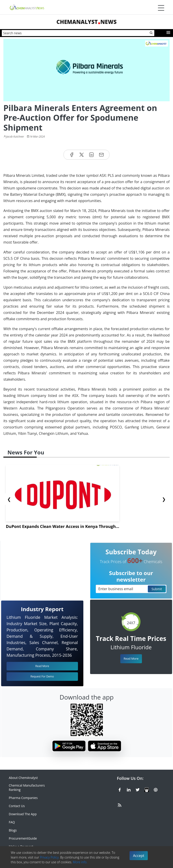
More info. (80, 862)
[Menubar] (161, 8)
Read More (131, 658)
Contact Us (17, 806)
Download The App (23, 814)
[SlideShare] (147, 789)
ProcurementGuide (23, 838)
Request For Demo (42, 676)
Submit (157, 589)
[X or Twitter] (138, 789)
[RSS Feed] (120, 804)
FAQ (12, 822)
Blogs (13, 830)
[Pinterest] (156, 789)
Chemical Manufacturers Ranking (27, 787)
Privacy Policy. (50, 857)
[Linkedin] (129, 789)
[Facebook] (120, 789)
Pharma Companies (23, 798)
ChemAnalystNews (86, 22)
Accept (139, 856)
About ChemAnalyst (23, 778)
